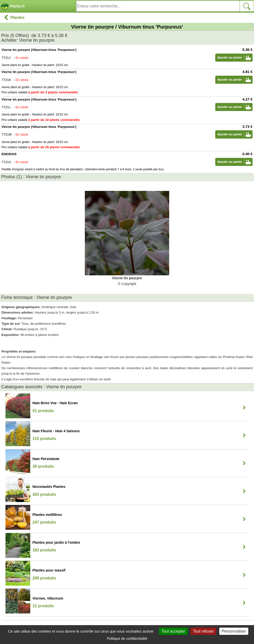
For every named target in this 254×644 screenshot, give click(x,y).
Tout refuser (203, 631)
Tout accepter (173, 631)
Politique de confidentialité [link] (127, 639)
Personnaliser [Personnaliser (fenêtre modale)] (234, 631)
